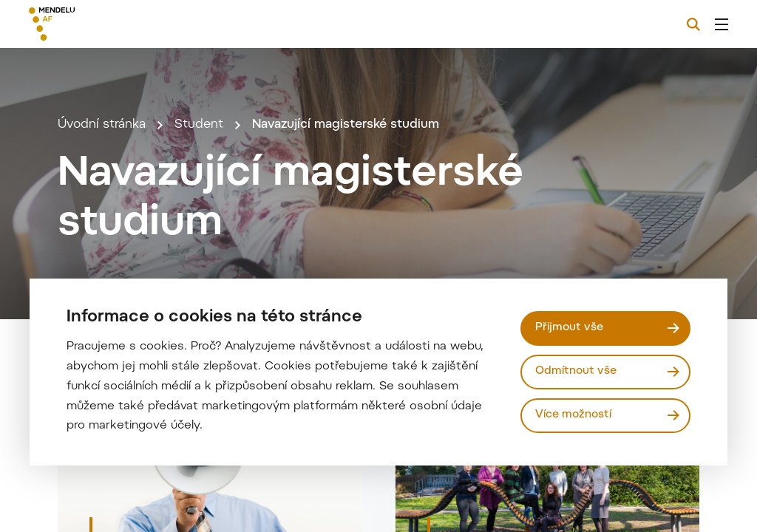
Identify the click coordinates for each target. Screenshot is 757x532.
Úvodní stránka (102, 125)
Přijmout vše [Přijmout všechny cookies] (569, 328)
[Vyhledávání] (693, 24)
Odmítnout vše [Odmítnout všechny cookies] (576, 371)
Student (199, 125)
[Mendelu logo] (109, 24)
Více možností (573, 415)
